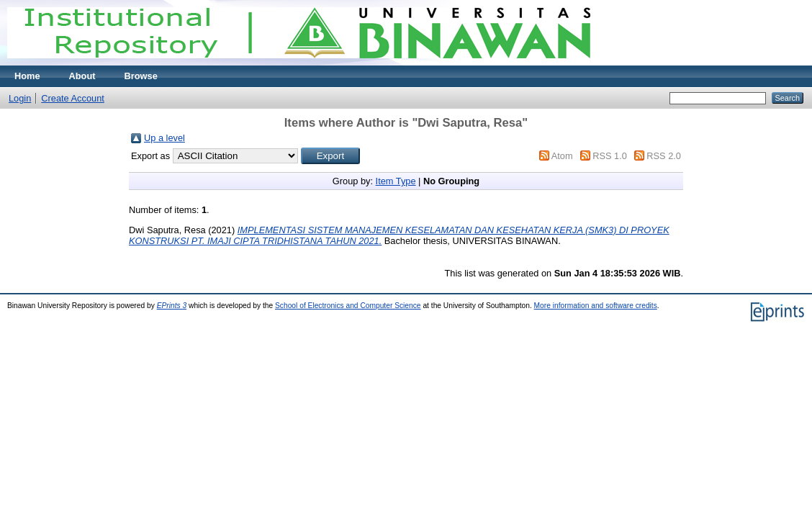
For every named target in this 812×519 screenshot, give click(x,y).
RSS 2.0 (664, 156)
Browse (141, 76)
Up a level (164, 138)
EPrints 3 (172, 306)
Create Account (73, 98)
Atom (562, 156)
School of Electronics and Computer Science (348, 306)
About (82, 76)
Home (27, 76)
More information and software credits (596, 306)
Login (20, 98)
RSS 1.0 (610, 156)
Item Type (396, 181)
